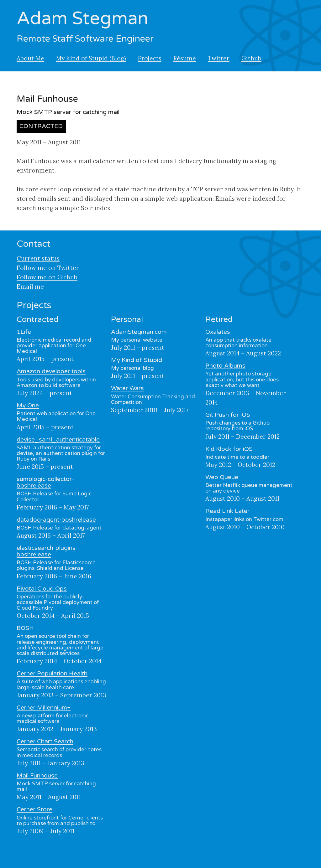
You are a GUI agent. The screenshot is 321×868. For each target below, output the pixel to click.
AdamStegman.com (139, 332)
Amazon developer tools (51, 371)
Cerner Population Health (52, 674)
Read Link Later (227, 511)
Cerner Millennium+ (44, 708)
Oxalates (218, 332)
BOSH (25, 628)
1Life (24, 332)
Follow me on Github (47, 277)
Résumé (185, 58)
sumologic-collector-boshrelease (45, 482)
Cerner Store (34, 809)
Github (251, 58)
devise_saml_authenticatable (58, 440)
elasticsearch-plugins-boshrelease (47, 551)
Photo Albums (225, 366)
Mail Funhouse (37, 776)
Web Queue (222, 477)
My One (28, 406)
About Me (30, 58)
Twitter (219, 58)
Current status (38, 258)
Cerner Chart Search (45, 741)
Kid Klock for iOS (229, 449)
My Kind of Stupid (137, 360)
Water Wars (127, 388)
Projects (150, 58)
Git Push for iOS (228, 415)
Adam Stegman (82, 18)
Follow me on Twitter (48, 268)
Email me (30, 287)
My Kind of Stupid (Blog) (91, 58)
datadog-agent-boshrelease (56, 520)
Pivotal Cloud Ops (42, 589)
